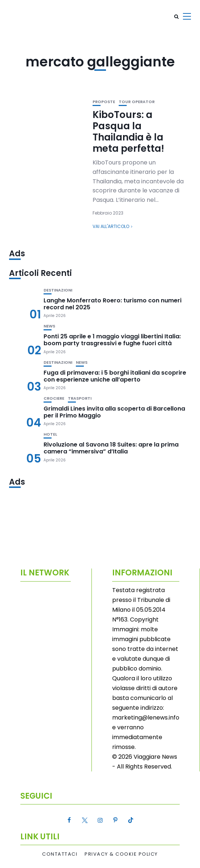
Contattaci (60, 854)
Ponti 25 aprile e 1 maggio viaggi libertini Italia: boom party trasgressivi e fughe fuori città (112, 340)
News (49, 326)
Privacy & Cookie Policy (121, 854)
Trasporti (80, 398)
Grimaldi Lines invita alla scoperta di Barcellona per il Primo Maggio (114, 412)
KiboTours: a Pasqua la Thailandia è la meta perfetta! (128, 132)
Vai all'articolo (111, 226)
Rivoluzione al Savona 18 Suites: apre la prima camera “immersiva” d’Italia (111, 448)
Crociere (54, 398)
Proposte (104, 102)
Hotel (50, 434)
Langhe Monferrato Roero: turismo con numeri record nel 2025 (113, 304)
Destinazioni (58, 290)
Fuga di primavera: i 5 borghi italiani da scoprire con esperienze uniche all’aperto (115, 376)
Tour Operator (137, 102)
